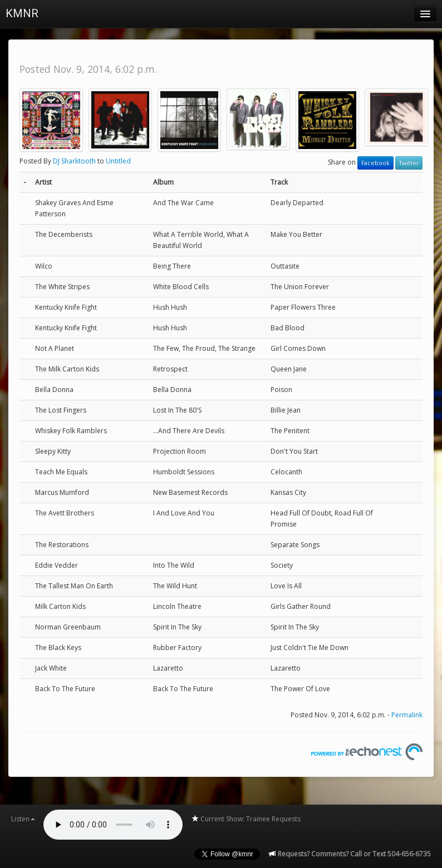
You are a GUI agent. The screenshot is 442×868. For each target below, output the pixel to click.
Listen (23, 819)
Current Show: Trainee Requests (246, 819)
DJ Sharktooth (74, 161)
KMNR (22, 13)
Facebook (375, 163)
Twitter (409, 163)
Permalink (407, 715)
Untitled (118, 161)
